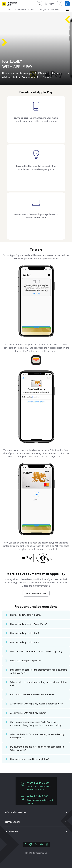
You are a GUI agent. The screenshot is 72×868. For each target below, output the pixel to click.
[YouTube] (41, 844)
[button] (36, 615)
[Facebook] (25, 844)
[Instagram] (47, 844)
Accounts (7, 10)
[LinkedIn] (31, 844)
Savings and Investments (49, 10)
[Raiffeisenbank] (10, 4)
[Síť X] (36, 844)
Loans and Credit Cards (25, 10)
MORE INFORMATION (36, 593)
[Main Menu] (67, 10)
